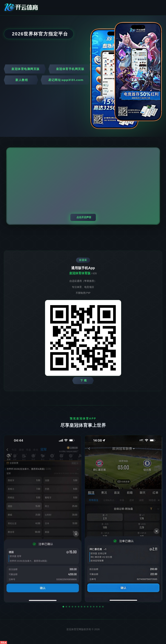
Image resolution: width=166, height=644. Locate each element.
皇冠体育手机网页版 (70, 69)
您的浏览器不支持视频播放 (83, 186)
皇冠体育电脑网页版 (26, 69)
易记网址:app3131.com (66, 80)
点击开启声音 (84, 217)
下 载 (84, 380)
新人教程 (22, 80)
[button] (63, 607)
